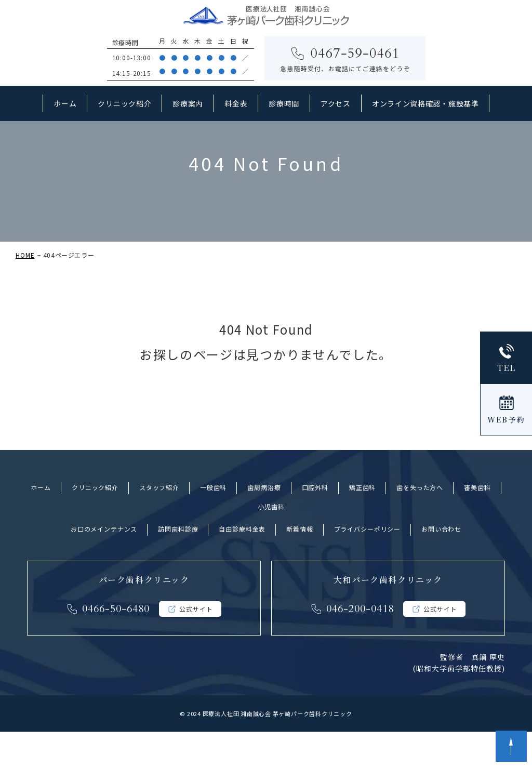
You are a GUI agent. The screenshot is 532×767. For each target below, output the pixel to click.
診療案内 (188, 103)
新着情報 (300, 564)
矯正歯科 (362, 523)
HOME (25, 290)
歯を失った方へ (420, 523)
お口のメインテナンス (104, 564)
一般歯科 (213, 523)
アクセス (336, 103)
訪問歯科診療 (178, 564)
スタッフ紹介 (159, 523)
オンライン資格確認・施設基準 (425, 103)
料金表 (236, 103)
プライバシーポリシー (367, 564)
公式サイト (196, 644)
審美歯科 (477, 523)
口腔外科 (315, 523)
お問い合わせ (441, 564)
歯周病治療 (264, 523)
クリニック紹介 (124, 103)
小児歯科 (271, 542)
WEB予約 (506, 419)
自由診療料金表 (242, 564)
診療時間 (284, 103)
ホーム (65, 103)
